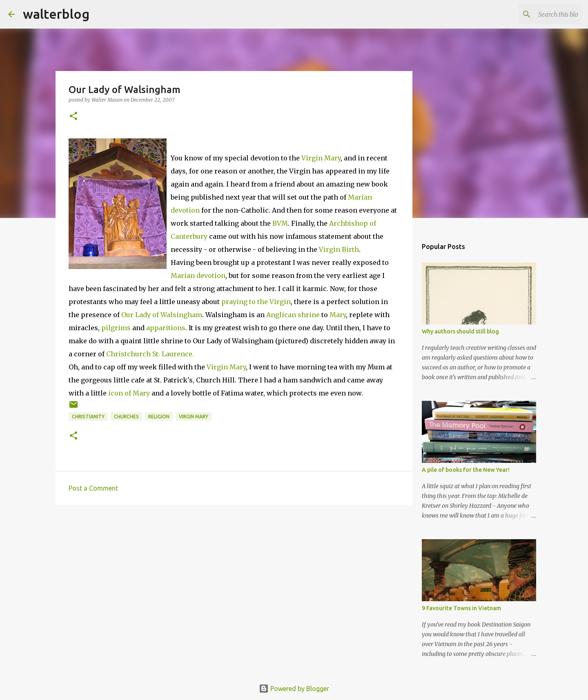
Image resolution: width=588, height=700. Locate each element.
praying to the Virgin (255, 302)
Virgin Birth (339, 249)
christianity (88, 417)
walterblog (56, 14)
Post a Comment (93, 488)
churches (126, 417)
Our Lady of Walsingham (162, 315)
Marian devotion (198, 276)
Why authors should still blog (460, 331)
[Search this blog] (539, 14)
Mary (338, 315)
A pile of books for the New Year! (466, 470)
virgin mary (194, 417)
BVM (280, 223)
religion (159, 417)
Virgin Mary (321, 158)
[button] (73, 117)
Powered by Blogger (294, 689)
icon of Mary (129, 393)
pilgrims (116, 328)
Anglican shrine (293, 315)
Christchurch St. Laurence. (150, 354)
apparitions (166, 328)
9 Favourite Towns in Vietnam (461, 608)
